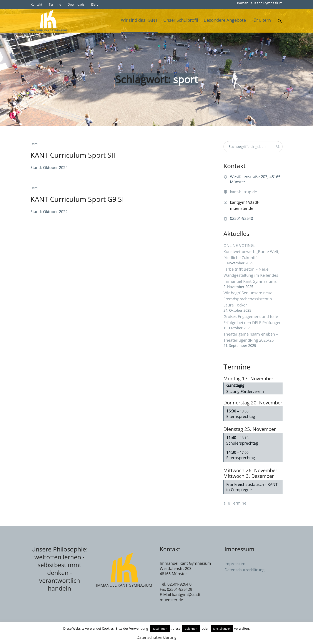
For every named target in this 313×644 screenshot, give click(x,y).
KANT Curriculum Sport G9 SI (77, 199)
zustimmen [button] (160, 629)
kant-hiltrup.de (243, 192)
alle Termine (235, 503)
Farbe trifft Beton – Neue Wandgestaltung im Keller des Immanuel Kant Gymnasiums (251, 275)
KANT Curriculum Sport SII (73, 155)
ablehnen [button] (191, 629)
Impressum (235, 564)
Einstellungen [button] (222, 629)
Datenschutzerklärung (245, 570)
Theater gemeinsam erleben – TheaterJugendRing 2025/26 (251, 337)
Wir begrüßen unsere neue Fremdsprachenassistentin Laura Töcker (248, 299)
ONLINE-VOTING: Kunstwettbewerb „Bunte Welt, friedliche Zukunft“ (251, 252)
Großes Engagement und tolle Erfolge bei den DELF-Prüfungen (252, 320)
